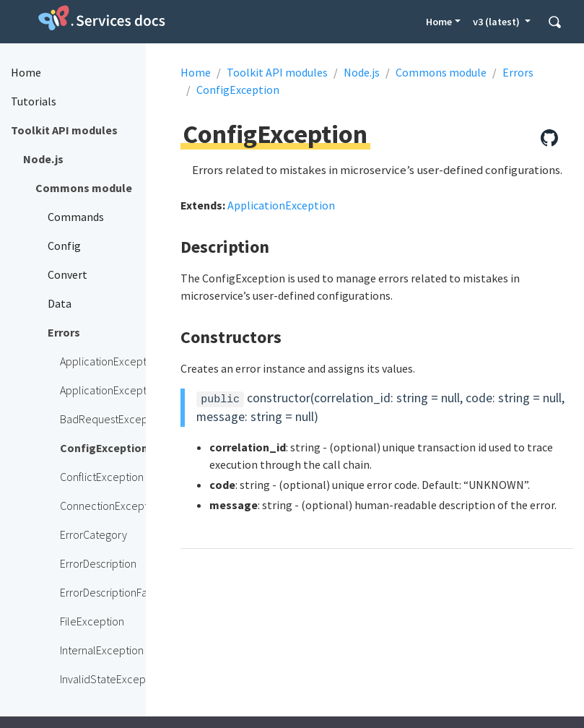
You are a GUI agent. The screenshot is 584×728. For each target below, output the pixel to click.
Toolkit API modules (277, 72)
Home (439, 22)
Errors (518, 72)
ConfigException (238, 90)
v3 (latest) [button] (497, 22)
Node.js (362, 72)
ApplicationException (281, 205)
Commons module (441, 72)
